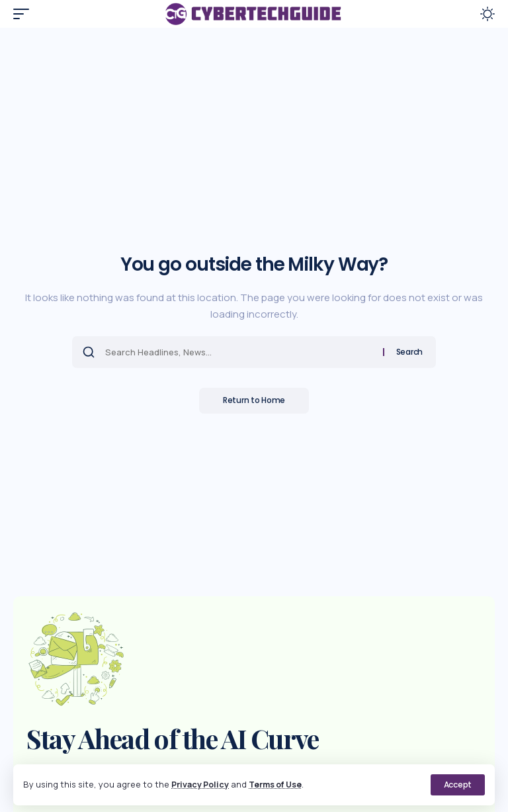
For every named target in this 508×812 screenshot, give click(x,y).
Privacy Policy (201, 784)
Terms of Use (280, 784)
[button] (458, 785)
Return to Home (254, 401)
